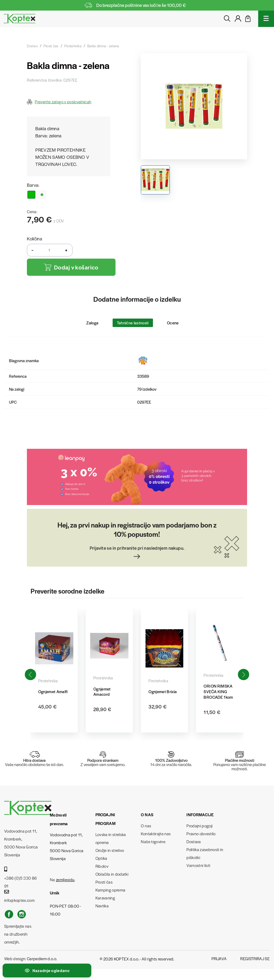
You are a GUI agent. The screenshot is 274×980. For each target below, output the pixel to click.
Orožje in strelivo (110, 850)
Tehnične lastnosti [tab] (133, 323)
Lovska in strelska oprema (111, 838)
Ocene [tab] (173, 323)
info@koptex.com (19, 896)
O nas (146, 826)
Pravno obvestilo (201, 834)
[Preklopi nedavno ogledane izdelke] (47, 970)
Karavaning (105, 898)
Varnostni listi (198, 865)
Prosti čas (104, 882)
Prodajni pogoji (200, 826)
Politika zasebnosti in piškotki (205, 853)
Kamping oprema (110, 890)
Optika (101, 858)
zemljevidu (65, 879)
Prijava (219, 958)
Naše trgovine (153, 841)
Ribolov (102, 866)
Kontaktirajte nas (156, 834)
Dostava (194, 841)
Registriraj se (255, 958)
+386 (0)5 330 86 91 (20, 878)
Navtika (102, 906)
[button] (243, 675)
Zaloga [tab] (92, 323)
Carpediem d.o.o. (42, 958)
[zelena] (37, 195)
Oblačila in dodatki (112, 874)
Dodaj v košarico (71, 267)
